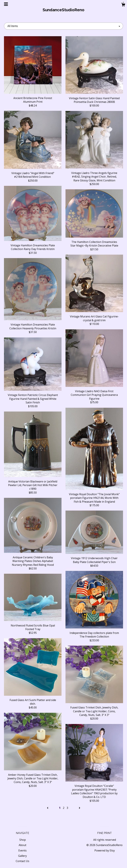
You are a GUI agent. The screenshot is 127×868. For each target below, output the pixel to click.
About (22, 845)
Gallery (22, 856)
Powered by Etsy (105, 850)
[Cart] (123, 5)
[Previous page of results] (48, 808)
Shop (23, 840)
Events (22, 850)
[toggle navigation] (6, 4)
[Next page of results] (80, 808)
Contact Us (22, 861)
